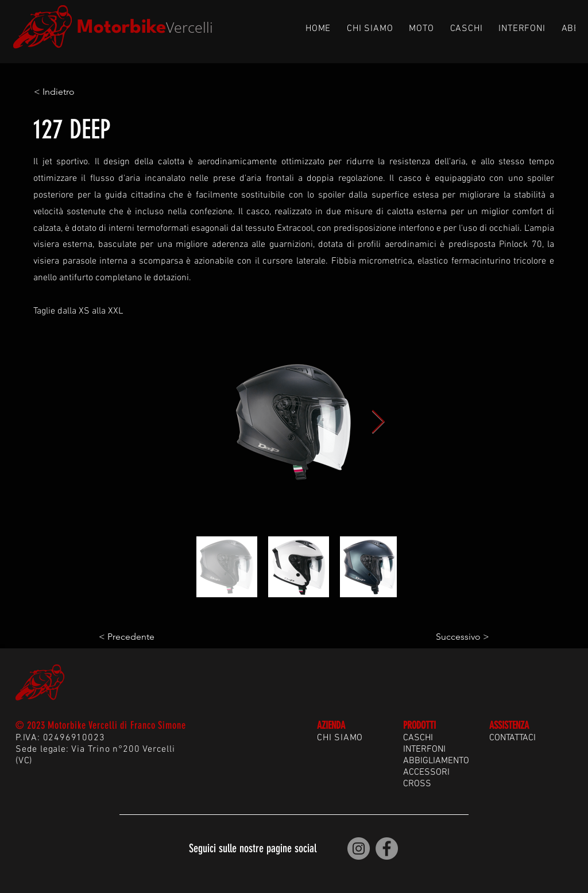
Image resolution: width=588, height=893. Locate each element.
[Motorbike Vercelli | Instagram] (359, 848)
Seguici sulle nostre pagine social (253, 848)
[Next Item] (378, 423)
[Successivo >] (461, 637)
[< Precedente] (137, 637)
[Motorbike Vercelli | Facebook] (387, 848)
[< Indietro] (72, 92)
